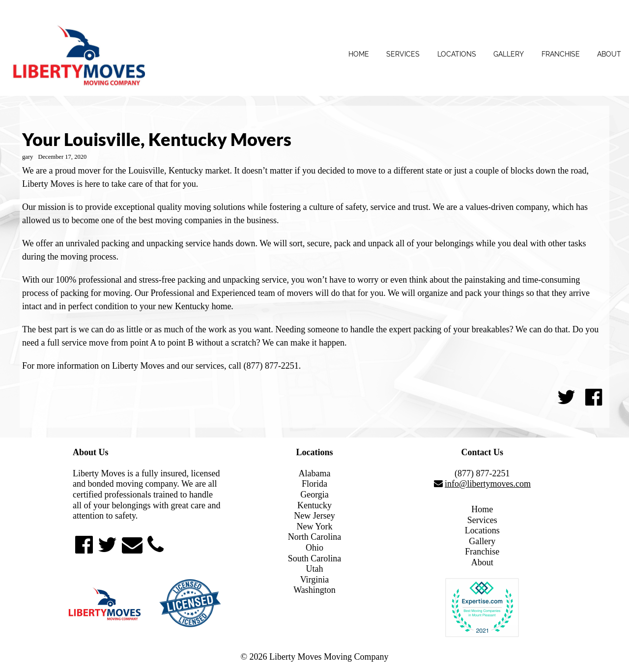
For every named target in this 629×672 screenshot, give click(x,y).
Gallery (509, 54)
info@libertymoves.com (488, 484)
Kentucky (314, 505)
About (609, 54)
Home (359, 54)
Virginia (315, 580)
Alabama (315, 473)
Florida (314, 484)
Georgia (314, 495)
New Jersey (314, 516)
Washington (314, 590)
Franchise (561, 54)
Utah (314, 569)
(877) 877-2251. (272, 366)
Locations (457, 54)
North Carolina (314, 537)
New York (314, 526)
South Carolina (315, 558)
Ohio (314, 548)
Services (403, 54)
